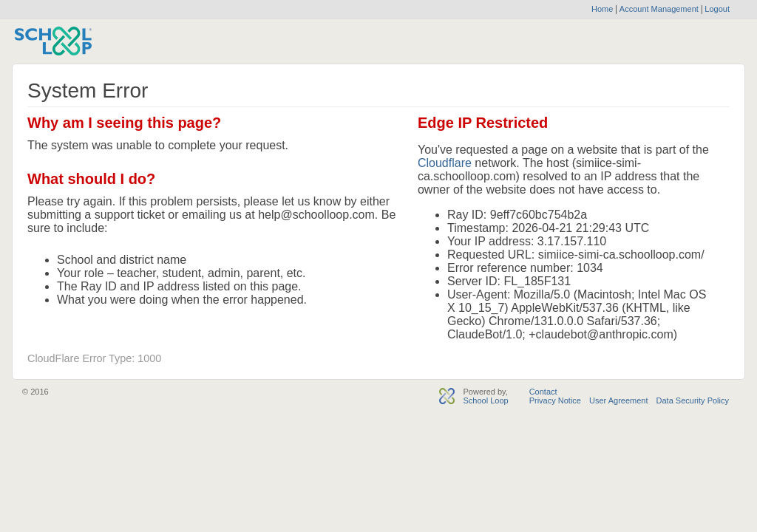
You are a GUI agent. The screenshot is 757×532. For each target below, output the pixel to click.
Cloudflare (445, 163)
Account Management (660, 9)
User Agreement (618, 400)
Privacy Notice (555, 400)
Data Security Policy (693, 400)
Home (602, 9)
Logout (716, 9)
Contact (543, 392)
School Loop (485, 400)
